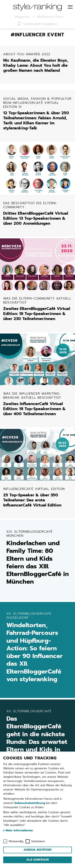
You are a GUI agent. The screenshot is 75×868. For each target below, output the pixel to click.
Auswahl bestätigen (37, 850)
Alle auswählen (37, 860)
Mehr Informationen (19, 830)
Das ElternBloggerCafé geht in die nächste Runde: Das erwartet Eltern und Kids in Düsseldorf (38, 735)
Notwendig (16, 841)
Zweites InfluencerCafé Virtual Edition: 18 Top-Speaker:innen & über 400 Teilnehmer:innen (38, 404)
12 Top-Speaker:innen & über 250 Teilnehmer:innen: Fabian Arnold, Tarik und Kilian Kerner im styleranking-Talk (38, 114)
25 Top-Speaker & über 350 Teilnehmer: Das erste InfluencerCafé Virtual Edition (38, 497)
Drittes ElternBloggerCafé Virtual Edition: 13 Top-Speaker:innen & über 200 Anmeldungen (38, 214)
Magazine (23, 17)
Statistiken (38, 841)
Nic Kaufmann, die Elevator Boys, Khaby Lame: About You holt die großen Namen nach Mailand (38, 63)
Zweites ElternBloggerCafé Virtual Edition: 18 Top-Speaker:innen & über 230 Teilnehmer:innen (38, 309)
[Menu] (70, 7)
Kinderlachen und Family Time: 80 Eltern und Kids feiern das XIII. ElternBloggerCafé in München (38, 558)
